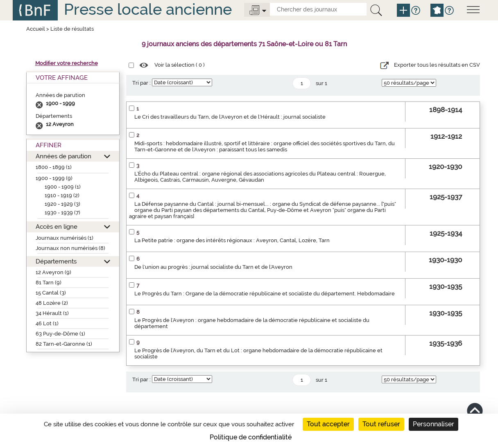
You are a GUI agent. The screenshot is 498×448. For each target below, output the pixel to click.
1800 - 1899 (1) (54, 167)
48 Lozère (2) (52, 303)
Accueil (36, 29)
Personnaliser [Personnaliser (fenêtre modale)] (433, 424)
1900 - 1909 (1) (63, 187)
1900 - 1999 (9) (54, 178)
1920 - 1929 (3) (62, 204)
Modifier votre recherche (67, 63)
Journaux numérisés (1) (65, 238)
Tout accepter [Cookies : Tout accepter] (328, 424)
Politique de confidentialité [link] (251, 437)
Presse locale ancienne (148, 9)
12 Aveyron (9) (53, 272)
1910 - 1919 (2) (62, 195)
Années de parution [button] (63, 156)
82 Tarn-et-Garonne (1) (64, 344)
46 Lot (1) (47, 323)
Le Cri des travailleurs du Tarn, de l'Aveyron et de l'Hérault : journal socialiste (230, 117)
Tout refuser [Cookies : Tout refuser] (381, 424)
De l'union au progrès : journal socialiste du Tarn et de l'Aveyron (213, 267)
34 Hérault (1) (52, 313)
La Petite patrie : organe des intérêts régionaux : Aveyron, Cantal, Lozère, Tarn (232, 240)
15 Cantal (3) (51, 293)
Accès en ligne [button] (57, 226)
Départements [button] (56, 261)
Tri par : (141, 83)
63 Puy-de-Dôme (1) (60, 334)
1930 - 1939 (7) (62, 213)
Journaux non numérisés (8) (70, 248)
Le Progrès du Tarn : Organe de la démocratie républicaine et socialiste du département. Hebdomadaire (265, 294)
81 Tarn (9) (49, 283)
